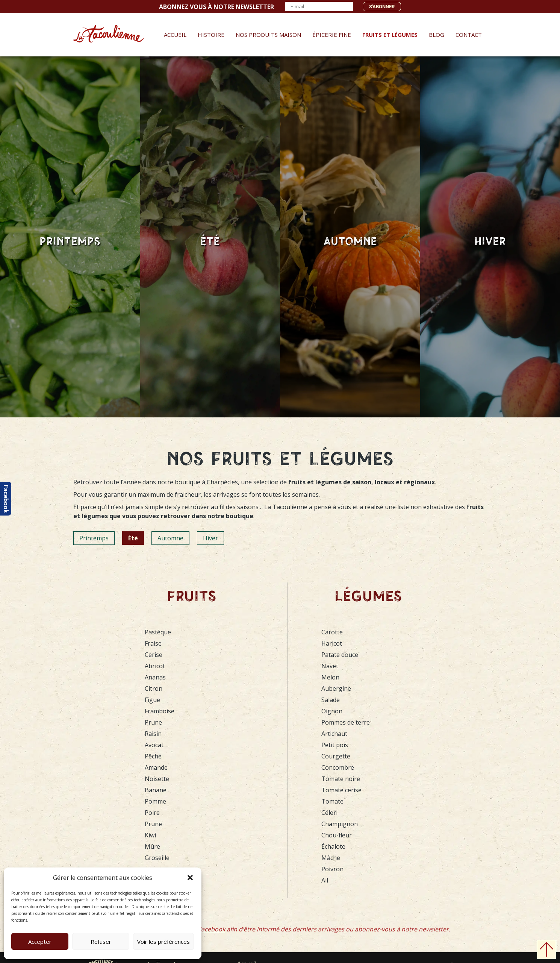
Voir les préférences (163, 942)
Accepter (40, 942)
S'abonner (382, 7)
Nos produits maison (268, 35)
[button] (190, 878)
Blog (436, 35)
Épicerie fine (331, 35)
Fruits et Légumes (389, 35)
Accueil (174, 35)
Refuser (101, 942)
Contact (468, 35)
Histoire (210, 35)
